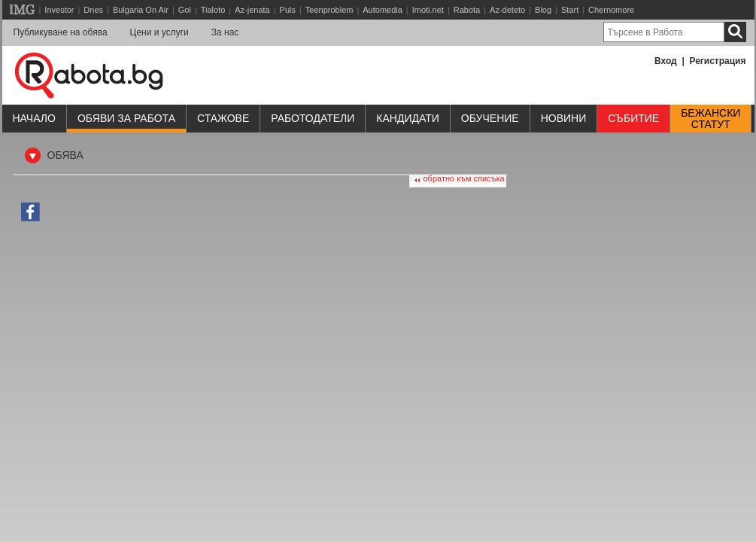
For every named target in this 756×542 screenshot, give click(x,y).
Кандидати (408, 118)
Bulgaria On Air (141, 10)
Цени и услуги (159, 32)
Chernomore (611, 10)
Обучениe (490, 118)
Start (570, 10)
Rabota (467, 10)
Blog (543, 10)
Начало (34, 118)
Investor (59, 10)
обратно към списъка (464, 178)
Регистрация (717, 61)
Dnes (93, 10)
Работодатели (313, 118)
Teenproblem (329, 10)
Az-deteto (507, 10)
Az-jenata (252, 10)
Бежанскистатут (710, 119)
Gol (185, 10)
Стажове (223, 118)
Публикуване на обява (61, 32)
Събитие (633, 118)
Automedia (383, 10)
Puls (288, 10)
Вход (666, 61)
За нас (225, 32)
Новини (564, 118)
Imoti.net (428, 10)
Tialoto (213, 10)
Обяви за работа (126, 118)
